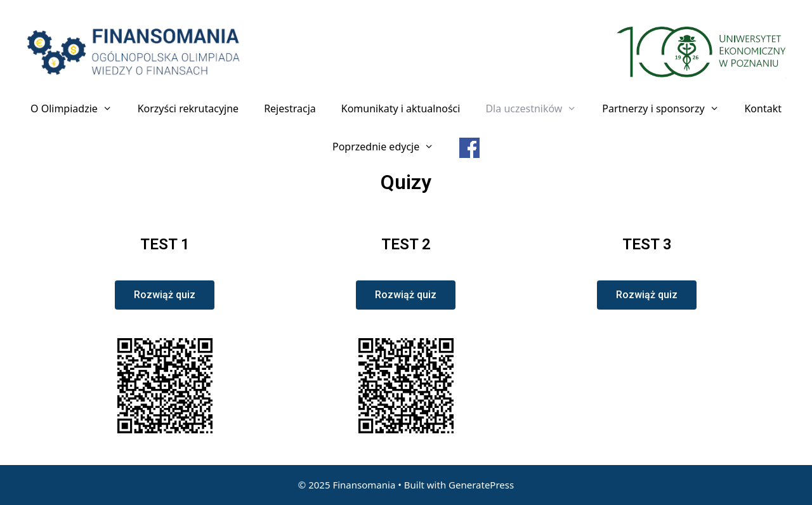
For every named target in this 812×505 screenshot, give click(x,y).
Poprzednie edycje (390, 147)
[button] (165, 295)
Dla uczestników (537, 108)
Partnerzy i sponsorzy (667, 108)
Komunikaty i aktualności (401, 108)
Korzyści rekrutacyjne (188, 108)
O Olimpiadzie (78, 108)
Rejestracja (290, 108)
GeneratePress (481, 485)
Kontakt (763, 108)
